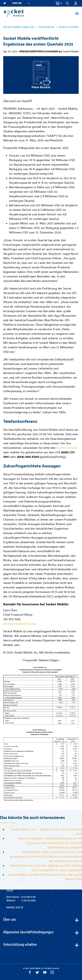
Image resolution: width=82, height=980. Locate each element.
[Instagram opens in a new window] (52, 973)
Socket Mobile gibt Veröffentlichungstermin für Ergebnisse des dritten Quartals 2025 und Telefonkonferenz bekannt (50, 843)
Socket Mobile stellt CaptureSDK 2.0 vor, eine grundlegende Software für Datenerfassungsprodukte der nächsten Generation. (46, 857)
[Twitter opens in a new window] (37, 973)
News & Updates (69, 27)
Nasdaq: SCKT (15, 907)
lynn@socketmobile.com (20, 624)
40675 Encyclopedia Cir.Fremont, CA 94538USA (18, 887)
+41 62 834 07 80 (28, 897)
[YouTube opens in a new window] (45, 973)
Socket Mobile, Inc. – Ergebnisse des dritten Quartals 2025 (47, 832)
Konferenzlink (67, 448)
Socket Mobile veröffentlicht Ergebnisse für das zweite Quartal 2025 (45, 877)
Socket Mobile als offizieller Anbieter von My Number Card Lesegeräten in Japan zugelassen (46, 868)
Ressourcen (47, 27)
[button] (68, 3)
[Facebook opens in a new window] (30, 973)
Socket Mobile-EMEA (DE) (19, 27)
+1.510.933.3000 (28, 901)
